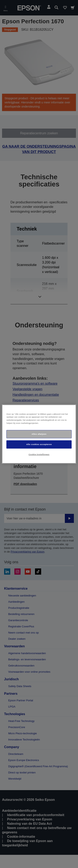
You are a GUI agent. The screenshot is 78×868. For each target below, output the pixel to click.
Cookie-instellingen (39, 454)
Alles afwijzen (39, 434)
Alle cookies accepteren (39, 444)
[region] (39, 434)
